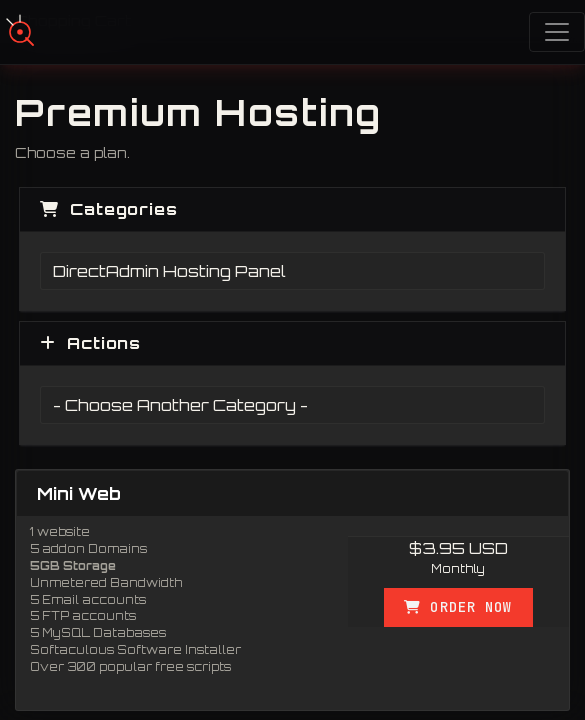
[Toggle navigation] (557, 32)
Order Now (458, 607)
